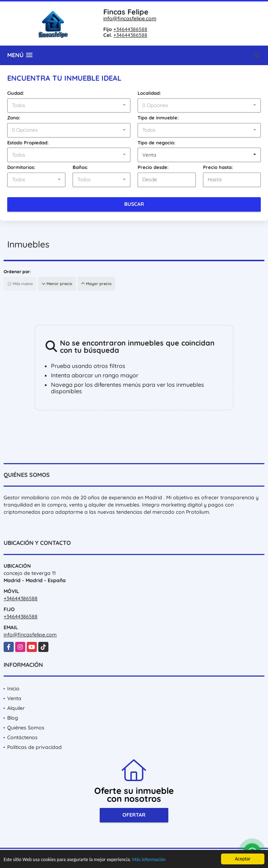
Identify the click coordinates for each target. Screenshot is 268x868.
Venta (14, 698)
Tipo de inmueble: (158, 118)
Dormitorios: (21, 167)
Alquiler (16, 708)
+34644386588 (130, 29)
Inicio (13, 689)
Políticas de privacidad (34, 747)
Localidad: (149, 93)
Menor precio (57, 284)
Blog (13, 718)
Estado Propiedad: (28, 143)
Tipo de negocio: (157, 143)
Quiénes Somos (26, 728)
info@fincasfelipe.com (130, 18)
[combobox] (69, 106)
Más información (149, 860)
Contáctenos (22, 737)
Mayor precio (96, 284)
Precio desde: (153, 167)
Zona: (14, 118)
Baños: (80, 167)
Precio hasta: (218, 167)
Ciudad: (16, 93)
